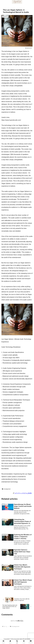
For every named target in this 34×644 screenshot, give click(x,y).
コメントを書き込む (17, 621)
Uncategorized (6, 489)
